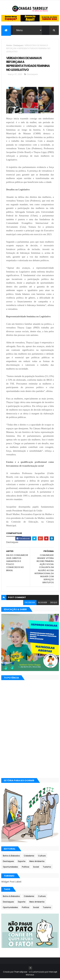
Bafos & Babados (11, 857)
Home (9, 47)
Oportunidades (10, 868)
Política (26, 868)
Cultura (42, 857)
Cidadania (29, 857)
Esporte (22, 863)
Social (36, 868)
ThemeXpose (21, 973)
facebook (30, 604)
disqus (54, 604)
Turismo (47, 868)
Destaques (18, 47)
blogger (43, 604)
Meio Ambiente (37, 863)
